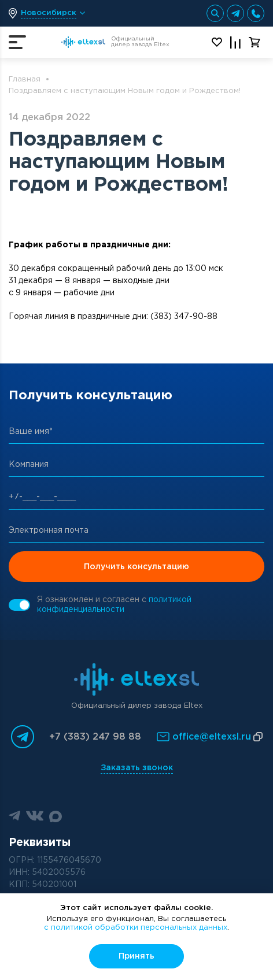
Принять (136, 956)
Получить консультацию (136, 567)
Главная (25, 79)
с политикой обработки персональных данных (136, 928)
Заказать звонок (137, 768)
